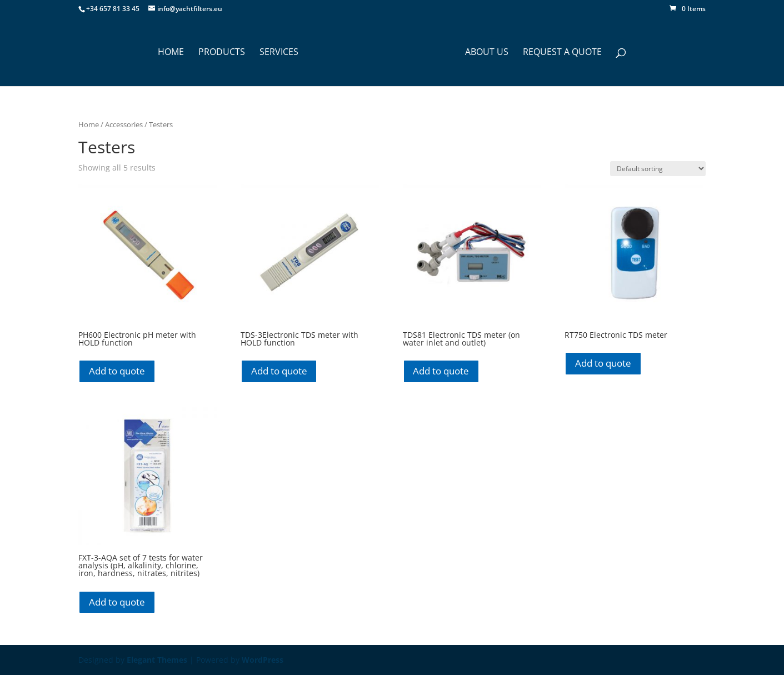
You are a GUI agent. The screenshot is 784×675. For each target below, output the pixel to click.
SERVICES (279, 53)
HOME (171, 53)
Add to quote (117, 371)
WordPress (263, 660)
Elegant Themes (157, 660)
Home (89, 124)
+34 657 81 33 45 (113, 9)
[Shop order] (658, 169)
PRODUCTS (222, 53)
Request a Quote (562, 53)
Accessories (124, 124)
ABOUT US (487, 53)
